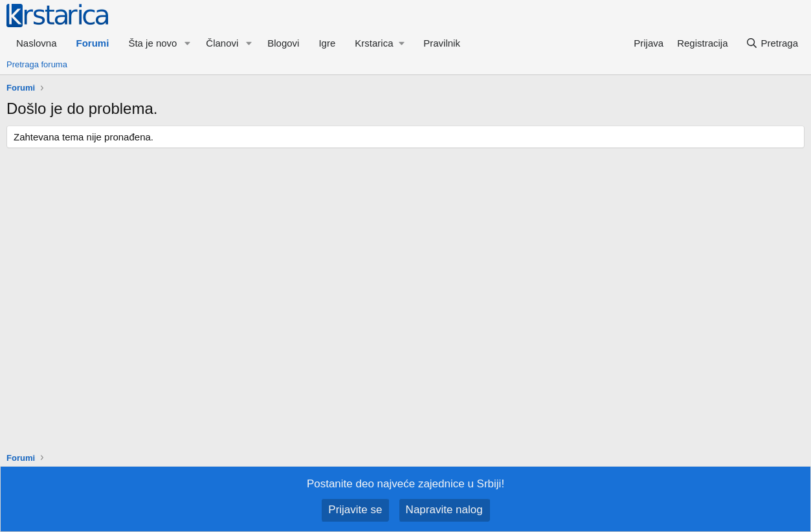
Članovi (222, 43)
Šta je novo (152, 43)
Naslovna (37, 43)
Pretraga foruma (37, 64)
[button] (187, 43)
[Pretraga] (772, 43)
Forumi (93, 43)
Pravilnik (442, 43)
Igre (327, 43)
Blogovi (283, 43)
